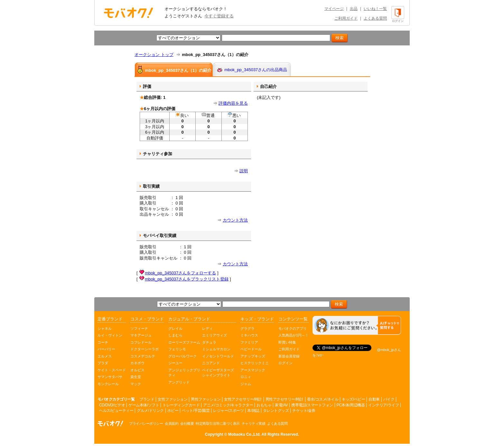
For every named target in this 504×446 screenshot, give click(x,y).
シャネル (105, 328)
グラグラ (247, 328)
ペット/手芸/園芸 (196, 411)
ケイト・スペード (112, 370)
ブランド (147, 399)
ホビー (173, 411)
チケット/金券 (304, 411)
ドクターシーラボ (145, 349)
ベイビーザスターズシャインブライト (218, 373)
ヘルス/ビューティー (116, 411)
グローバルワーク (182, 356)
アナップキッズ (253, 356)
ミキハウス (249, 335)
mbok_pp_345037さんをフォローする (180, 273)
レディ (207, 328)
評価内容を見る (233, 103)
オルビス (137, 370)
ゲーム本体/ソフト (144, 405)
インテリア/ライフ (383, 405)
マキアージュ (141, 335)
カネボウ (137, 363)
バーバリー (106, 349)
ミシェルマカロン (216, 349)
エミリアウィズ (215, 335)
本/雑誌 (253, 411)
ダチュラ (209, 342)
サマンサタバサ (110, 377)
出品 (354, 9)
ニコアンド (211, 363)
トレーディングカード (181, 405)
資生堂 (136, 377)
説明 (244, 171)
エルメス (105, 356)
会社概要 (187, 423)
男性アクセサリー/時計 (285, 399)
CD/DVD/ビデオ (112, 405)
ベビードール (251, 349)
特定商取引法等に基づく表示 (218, 423)
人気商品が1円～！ (294, 335)
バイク (389, 399)
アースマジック (253, 370)
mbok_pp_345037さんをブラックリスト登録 (187, 279)
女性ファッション (173, 399)
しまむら (175, 335)
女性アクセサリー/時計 (243, 399)
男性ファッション (206, 399)
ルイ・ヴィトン (110, 335)
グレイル (175, 328)
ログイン (285, 363)
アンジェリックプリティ (184, 373)
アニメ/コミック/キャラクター (228, 405)
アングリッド (179, 382)
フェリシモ (177, 349)
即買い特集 (287, 342)
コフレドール (141, 342)
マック (136, 384)
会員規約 (172, 423)
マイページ (334, 9)
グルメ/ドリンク (150, 411)
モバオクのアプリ (293, 328)
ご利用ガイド (346, 18)
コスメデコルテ (143, 356)
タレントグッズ (276, 411)
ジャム (246, 384)
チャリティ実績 (254, 423)
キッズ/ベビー (353, 399)
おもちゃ (264, 405)
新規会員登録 (289, 356)
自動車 (374, 399)
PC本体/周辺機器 (351, 405)
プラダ (103, 363)
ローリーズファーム (184, 342)
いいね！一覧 (375, 9)
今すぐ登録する (219, 16)
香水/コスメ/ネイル (323, 399)
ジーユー (175, 363)
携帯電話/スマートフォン (312, 405)
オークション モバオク (128, 13)
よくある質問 (375, 18)
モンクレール (108, 384)
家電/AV (281, 405)
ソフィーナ (139, 328)
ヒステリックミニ (255, 363)
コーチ (103, 342)
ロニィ (246, 377)
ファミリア (249, 342)
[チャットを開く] (357, 325)
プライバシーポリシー (146, 423)
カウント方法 (235, 220)
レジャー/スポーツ (228, 411)
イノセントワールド (218, 356)
